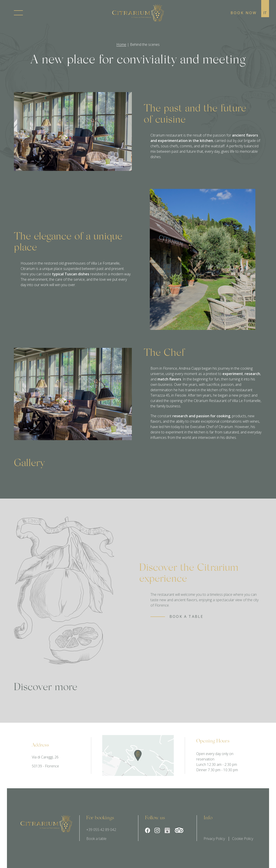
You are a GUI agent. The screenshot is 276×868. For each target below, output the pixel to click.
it (265, 13)
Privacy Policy (214, 839)
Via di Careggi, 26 (45, 757)
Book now (244, 13)
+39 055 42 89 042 (101, 830)
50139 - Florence (45, 766)
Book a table (96, 839)
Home (121, 45)
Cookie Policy (243, 839)
